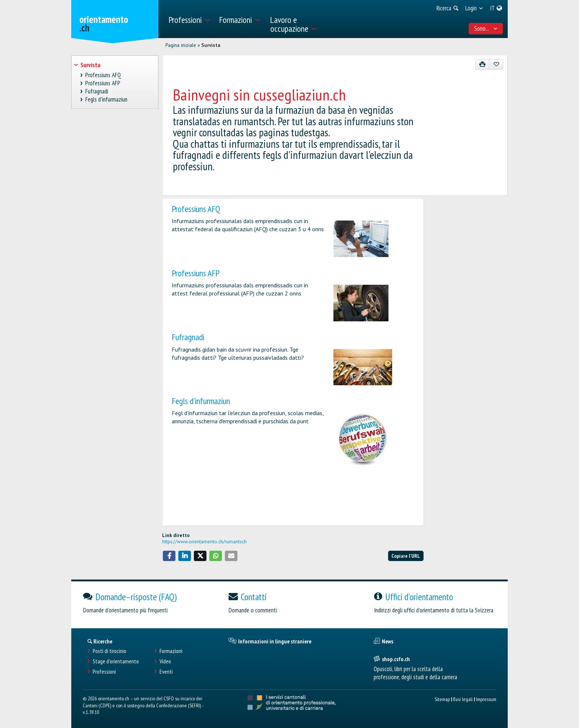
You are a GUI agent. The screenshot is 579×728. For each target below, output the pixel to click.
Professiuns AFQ (196, 209)
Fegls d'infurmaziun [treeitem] (107, 100)
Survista (211, 45)
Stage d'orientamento (116, 661)
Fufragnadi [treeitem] (97, 91)
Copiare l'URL (406, 556)
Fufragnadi (188, 337)
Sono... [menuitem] (486, 28)
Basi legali (463, 699)
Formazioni (171, 651)
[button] (169, 556)
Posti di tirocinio (109, 651)
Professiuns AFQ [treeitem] (103, 75)
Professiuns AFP (196, 273)
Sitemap (442, 699)
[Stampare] (482, 64)
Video (165, 661)
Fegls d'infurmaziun (201, 401)
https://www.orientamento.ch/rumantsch (204, 541)
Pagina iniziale (181, 45)
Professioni (104, 672)
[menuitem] (189, 19)
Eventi (166, 672)
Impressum (486, 699)
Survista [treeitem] (90, 65)
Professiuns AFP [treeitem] (103, 83)
